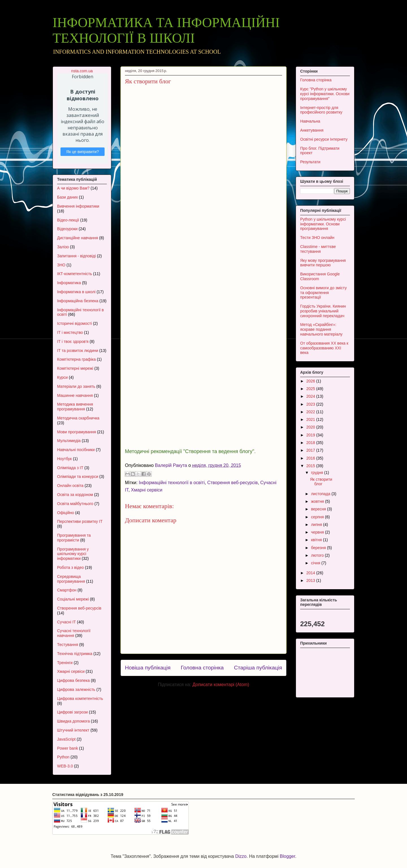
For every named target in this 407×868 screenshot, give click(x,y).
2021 (311, 419)
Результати (310, 162)
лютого (318, 555)
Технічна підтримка (75, 654)
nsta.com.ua (82, 71)
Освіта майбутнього (75, 504)
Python (63, 757)
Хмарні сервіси (147, 490)
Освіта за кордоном (75, 495)
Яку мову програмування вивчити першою (323, 263)
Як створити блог (321, 482)
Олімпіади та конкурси (78, 477)
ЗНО (61, 265)
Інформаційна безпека (78, 301)
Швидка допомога (73, 721)
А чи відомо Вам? (73, 188)
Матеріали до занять (76, 386)
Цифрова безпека (73, 680)
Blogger (287, 856)
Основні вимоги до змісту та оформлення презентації (323, 293)
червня (318, 532)
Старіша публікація (258, 668)
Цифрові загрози (72, 712)
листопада (321, 494)
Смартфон (67, 590)
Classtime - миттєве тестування (318, 249)
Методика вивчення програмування (75, 407)
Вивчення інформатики (78, 206)
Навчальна (310, 121)
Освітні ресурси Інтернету (324, 139)
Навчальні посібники (76, 450)
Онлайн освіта (70, 486)
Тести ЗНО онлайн (317, 238)
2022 (311, 412)
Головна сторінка (202, 668)
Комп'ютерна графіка (76, 359)
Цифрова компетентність (80, 699)
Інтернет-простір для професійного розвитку (321, 110)
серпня (318, 517)
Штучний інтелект (73, 730)
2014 (311, 573)
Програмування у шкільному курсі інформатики (73, 554)
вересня (319, 509)
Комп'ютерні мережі (75, 368)
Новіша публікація (148, 668)
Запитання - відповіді (76, 256)
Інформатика (69, 283)
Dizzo (241, 856)
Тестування (68, 645)
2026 (311, 381)
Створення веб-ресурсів (232, 483)
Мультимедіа (69, 441)
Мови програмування (76, 432)
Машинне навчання (75, 395)
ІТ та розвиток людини (78, 351)
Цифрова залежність (76, 689)
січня (316, 563)
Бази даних (67, 197)
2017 (311, 450)
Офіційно (66, 513)
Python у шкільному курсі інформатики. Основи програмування (323, 224)
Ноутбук (64, 459)
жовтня (318, 501)
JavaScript (66, 739)
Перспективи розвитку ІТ (80, 521)
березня (319, 548)
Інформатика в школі (76, 292)
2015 (311, 466)
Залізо (63, 247)
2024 (311, 396)
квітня (317, 540)
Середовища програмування (71, 579)
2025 (311, 389)
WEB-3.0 (65, 766)
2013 (311, 580)
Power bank (68, 748)
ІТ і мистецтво (70, 332)
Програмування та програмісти (74, 538)
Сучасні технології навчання (74, 633)
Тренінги (65, 663)
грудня (318, 473)
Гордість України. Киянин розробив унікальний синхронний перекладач (323, 311)
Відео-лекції (68, 220)
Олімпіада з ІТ (70, 468)
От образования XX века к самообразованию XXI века (324, 348)
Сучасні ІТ (66, 622)
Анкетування (312, 130)
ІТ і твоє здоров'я (73, 341)
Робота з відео (71, 567)
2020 (311, 427)
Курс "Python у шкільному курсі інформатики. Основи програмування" (325, 94)
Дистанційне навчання (78, 238)
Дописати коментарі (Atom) (221, 685)
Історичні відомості (74, 323)
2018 (311, 443)
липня (317, 525)
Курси (62, 377)
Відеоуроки (67, 229)
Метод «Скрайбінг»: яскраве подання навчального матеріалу (321, 329)
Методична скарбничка (78, 418)
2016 (311, 458)
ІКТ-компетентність (75, 274)
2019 (311, 435)
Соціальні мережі (73, 599)
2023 (311, 404)
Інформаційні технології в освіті (172, 483)
